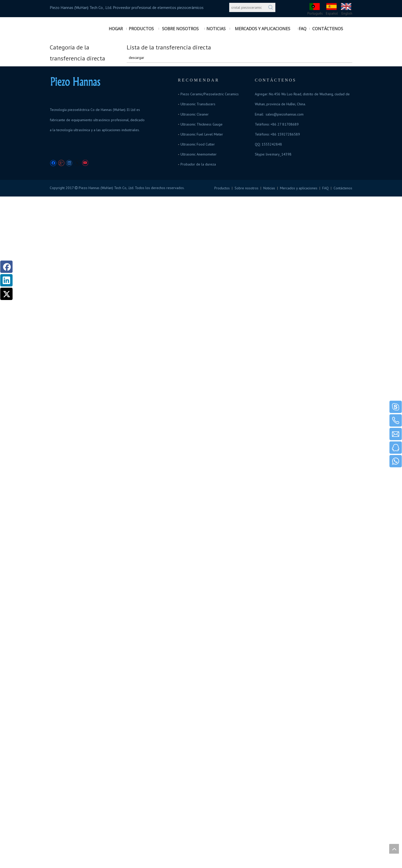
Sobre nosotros (247, 188)
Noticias (269, 188)
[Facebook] (53, 163)
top (394, 849)
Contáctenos (343, 188)
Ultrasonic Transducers (198, 104)
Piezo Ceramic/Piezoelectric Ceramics (210, 94)
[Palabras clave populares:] (271, 7)
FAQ (325, 188)
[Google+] (61, 163)
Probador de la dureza (198, 164)
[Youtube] (85, 163)
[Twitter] (77, 163)
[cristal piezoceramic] (248, 7)
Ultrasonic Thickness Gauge (202, 124)
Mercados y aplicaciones (299, 188)
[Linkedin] (69, 163)
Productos (222, 188)
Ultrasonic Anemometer (199, 154)
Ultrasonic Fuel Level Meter (202, 134)
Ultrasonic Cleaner (195, 114)
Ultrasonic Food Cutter (198, 144)
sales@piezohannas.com (285, 114)
